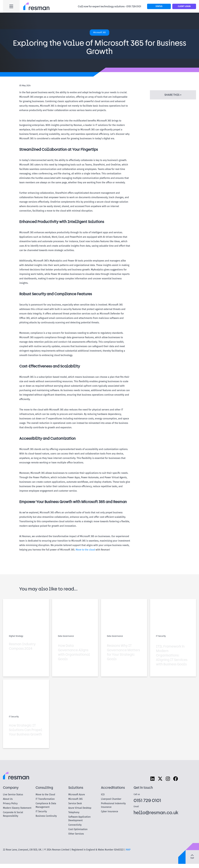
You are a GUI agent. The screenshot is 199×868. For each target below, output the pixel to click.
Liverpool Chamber (111, 799)
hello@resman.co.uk (156, 812)
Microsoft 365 (75, 799)
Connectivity (75, 825)
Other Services (76, 834)
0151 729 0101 (134, 6)
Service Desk (75, 803)
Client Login (184, 6)
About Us (8, 799)
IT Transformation (45, 799)
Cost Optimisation (78, 829)
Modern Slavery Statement (17, 808)
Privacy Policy (10, 803)
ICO (103, 794)
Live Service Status (13, 794)
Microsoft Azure (77, 794)
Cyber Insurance (110, 811)
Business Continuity (46, 816)
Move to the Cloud (45, 794)
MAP (128, 850)
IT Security (41, 811)
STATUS (159, 6)
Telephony (74, 812)
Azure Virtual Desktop (80, 808)
